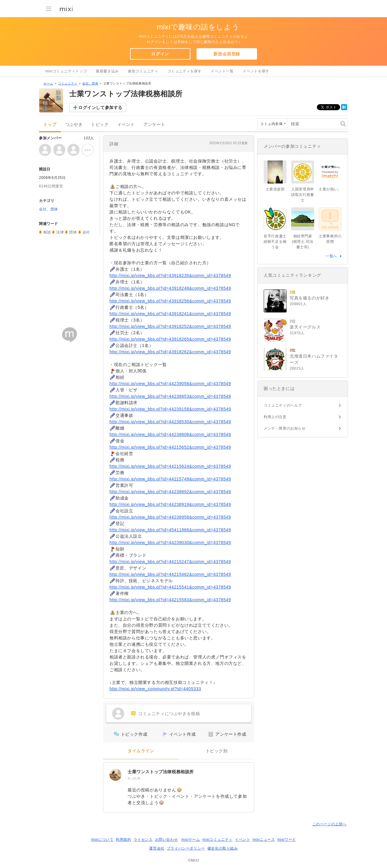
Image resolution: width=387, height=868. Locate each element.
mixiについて (102, 840)
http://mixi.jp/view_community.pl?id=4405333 (155, 689)
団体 (73, 232)
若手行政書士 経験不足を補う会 (277, 242)
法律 (60, 232)
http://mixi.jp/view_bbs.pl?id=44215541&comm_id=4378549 (170, 587)
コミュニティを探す (185, 71)
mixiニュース (264, 840)
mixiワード (287, 840)
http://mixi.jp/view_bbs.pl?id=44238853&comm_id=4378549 (170, 396)
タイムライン (141, 751)
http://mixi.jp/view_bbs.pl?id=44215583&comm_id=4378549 (170, 600)
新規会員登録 (227, 54)
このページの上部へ (329, 824)
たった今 (134, 778)
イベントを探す (256, 71)
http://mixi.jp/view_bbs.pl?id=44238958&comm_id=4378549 (170, 517)
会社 (86, 232)
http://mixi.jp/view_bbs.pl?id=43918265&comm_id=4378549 (170, 339)
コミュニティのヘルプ (283, 405)
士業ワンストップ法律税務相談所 (161, 772)
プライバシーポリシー (186, 848)
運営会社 (157, 848)
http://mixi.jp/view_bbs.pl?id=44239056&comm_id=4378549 (170, 384)
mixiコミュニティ (218, 840)
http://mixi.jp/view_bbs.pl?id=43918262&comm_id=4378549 (170, 352)
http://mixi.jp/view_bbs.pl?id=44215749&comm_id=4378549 (170, 479)
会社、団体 (90, 83)
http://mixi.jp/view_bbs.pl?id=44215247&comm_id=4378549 (170, 562)
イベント (126, 125)
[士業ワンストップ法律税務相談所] (115, 775)
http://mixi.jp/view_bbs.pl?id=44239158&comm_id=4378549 (170, 409)
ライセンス (143, 840)
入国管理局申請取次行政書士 (303, 195)
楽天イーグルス (305, 327)
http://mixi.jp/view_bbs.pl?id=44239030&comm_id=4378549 (170, 543)
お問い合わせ (167, 840)
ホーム (48, 83)
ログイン (160, 54)
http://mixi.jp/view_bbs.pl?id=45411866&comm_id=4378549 (170, 530)
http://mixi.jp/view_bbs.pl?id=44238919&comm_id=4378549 (170, 504)
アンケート (154, 125)
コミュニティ (68, 83)
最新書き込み (107, 71)
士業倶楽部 (275, 189)
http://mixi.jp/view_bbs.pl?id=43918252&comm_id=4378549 (170, 326)
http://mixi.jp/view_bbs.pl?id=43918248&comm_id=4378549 (170, 288)
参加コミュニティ (143, 71)
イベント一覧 (222, 71)
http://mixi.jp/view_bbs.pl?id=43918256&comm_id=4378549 (170, 301)
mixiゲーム (191, 840)
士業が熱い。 (330, 189)
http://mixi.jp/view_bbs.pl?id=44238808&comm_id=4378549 (170, 434)
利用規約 (123, 840)
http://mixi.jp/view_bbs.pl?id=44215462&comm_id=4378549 (170, 574)
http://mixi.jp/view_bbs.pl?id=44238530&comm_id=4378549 (170, 422)
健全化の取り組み (223, 848)
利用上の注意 (275, 417)
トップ (50, 125)
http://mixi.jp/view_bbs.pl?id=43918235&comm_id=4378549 (170, 276)
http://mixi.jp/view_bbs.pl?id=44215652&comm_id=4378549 (170, 447)
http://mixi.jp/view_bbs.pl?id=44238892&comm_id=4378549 (170, 492)
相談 (47, 232)
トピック (100, 125)
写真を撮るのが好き (309, 298)
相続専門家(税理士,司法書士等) (303, 242)
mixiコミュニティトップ (66, 71)
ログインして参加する (100, 107)
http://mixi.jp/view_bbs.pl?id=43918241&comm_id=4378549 (170, 314)
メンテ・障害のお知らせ (285, 428)
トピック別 (217, 751)
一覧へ (331, 256)
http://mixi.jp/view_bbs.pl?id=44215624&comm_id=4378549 (170, 466)
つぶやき (74, 125)
